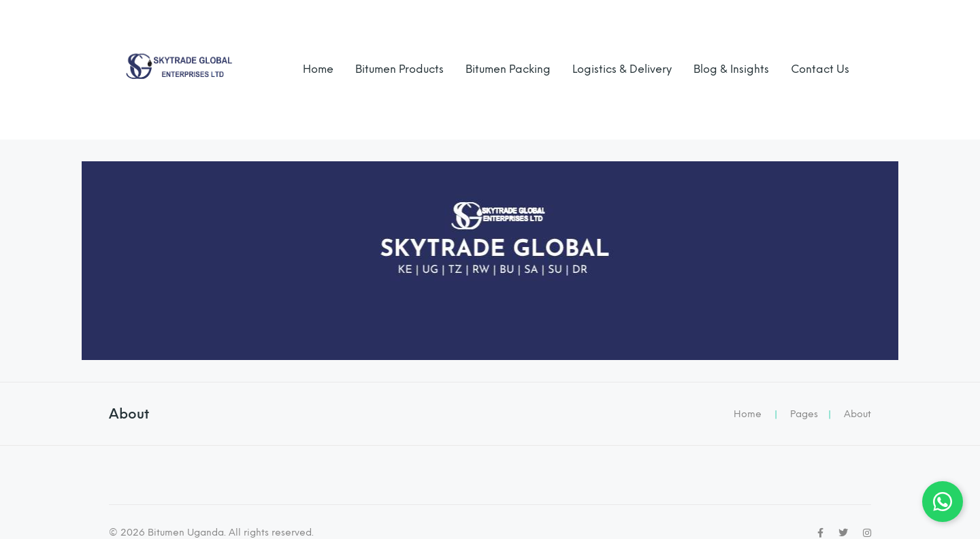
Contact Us (820, 69)
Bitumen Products (399, 69)
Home (318, 69)
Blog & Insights (731, 69)
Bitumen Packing (508, 69)
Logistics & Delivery (622, 69)
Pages (804, 414)
